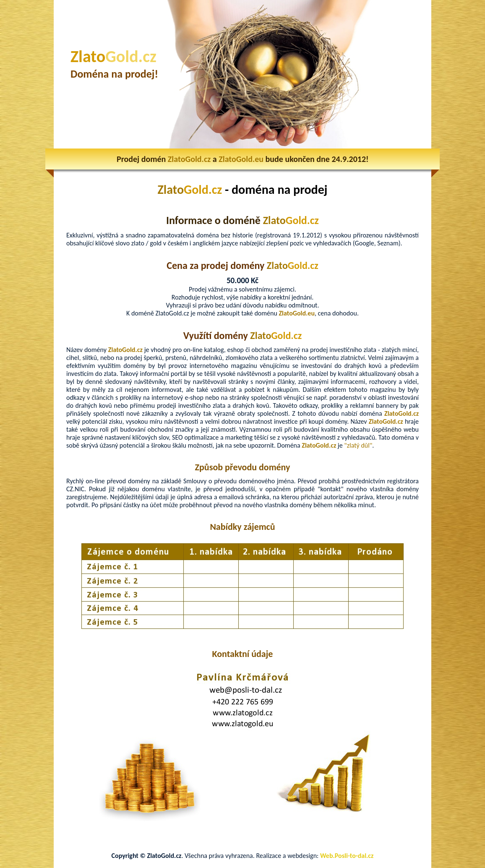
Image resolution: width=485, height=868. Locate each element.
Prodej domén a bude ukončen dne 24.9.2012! (243, 159)
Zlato (113, 56)
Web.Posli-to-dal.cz (347, 856)
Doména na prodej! (114, 74)
